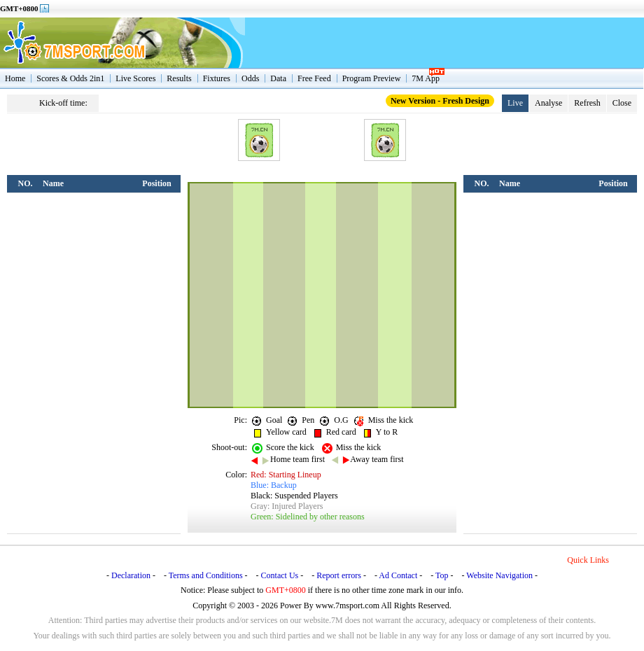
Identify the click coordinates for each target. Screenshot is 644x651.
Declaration (131, 575)
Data (278, 78)
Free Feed (314, 78)
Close (622, 103)
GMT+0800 (19, 8)
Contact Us (280, 575)
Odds (250, 78)
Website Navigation (499, 575)
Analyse (548, 103)
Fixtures (217, 78)
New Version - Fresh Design (440, 101)
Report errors (339, 575)
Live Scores (135, 78)
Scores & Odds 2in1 (70, 78)
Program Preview (372, 78)
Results (179, 78)
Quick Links (588, 560)
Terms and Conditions (206, 575)
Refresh (587, 103)
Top (442, 575)
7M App (426, 78)
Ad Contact (398, 575)
